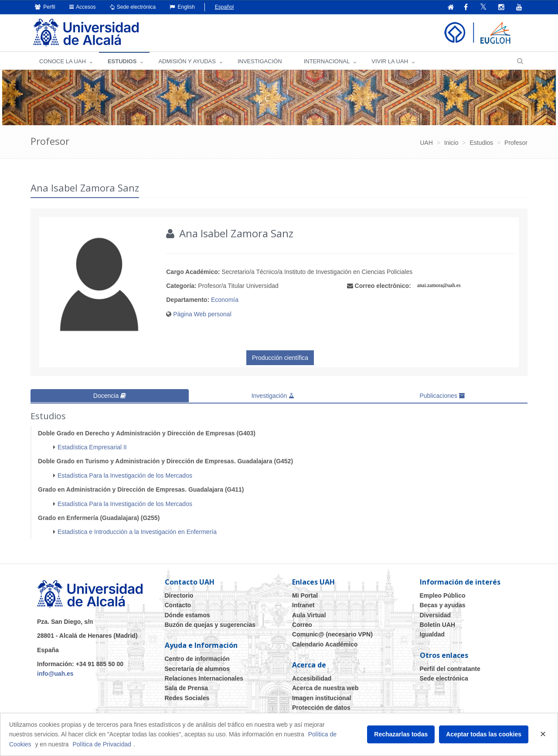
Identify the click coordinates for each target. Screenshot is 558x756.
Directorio (179, 595)
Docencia (110, 396)
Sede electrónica (133, 7)
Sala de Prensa (187, 688)
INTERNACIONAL (327, 61)
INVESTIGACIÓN (260, 61)
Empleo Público (443, 595)
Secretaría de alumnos (197, 668)
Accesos (83, 7)
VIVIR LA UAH (390, 61)
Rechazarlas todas (401, 734)
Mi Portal (305, 595)
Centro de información (197, 659)
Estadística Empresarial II (92, 447)
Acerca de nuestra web (325, 688)
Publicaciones (442, 396)
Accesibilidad (312, 678)
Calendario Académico (325, 644)
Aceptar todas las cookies (484, 734)
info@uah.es (55, 674)
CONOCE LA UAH (63, 61)
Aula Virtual (309, 615)
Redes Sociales (187, 698)
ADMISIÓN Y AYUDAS (187, 61)
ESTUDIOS (122, 61)
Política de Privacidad (102, 744)
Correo (302, 624)
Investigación (273, 396)
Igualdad (432, 634)
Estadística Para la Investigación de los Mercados (125, 475)
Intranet (303, 605)
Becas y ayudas (443, 605)
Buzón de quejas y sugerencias (210, 624)
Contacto (178, 605)
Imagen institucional (322, 698)
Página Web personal (202, 314)
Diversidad (436, 615)
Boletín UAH (438, 624)
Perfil (45, 7)
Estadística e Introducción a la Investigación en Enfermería (137, 532)
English (182, 7)
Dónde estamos (187, 615)
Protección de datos (321, 708)
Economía (225, 300)
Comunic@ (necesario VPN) (332, 634)
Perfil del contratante (450, 668)
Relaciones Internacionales (204, 678)
